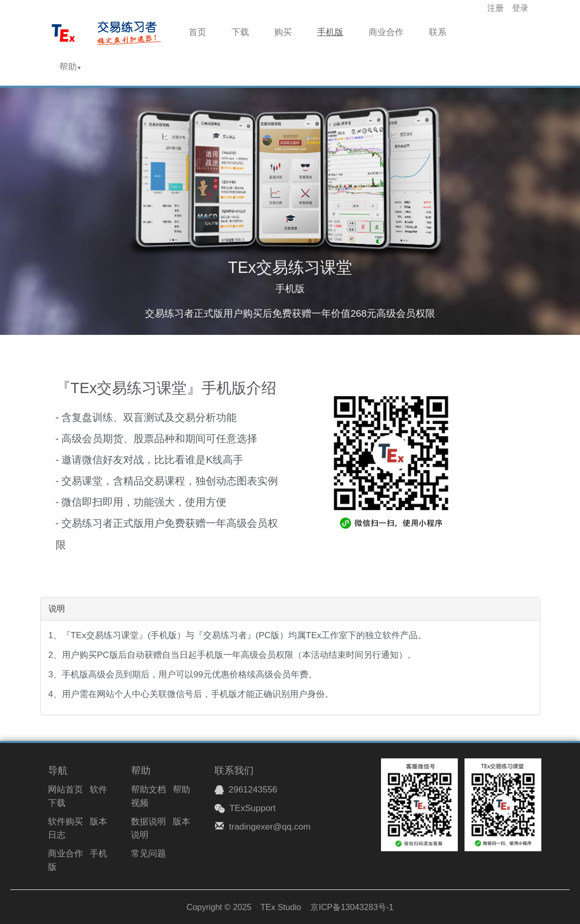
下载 (240, 32)
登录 (520, 8)
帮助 (71, 67)
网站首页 (65, 790)
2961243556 (246, 790)
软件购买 (65, 822)
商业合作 (386, 32)
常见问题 (148, 854)
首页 (197, 32)
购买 (283, 32)
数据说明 (148, 822)
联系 (438, 32)
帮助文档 (148, 790)
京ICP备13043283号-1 (352, 907)
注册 (495, 8)
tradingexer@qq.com (270, 827)
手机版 (330, 32)
